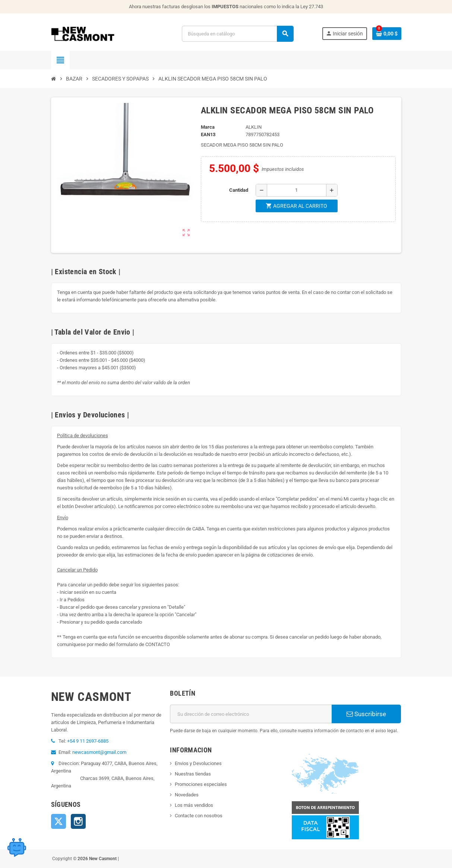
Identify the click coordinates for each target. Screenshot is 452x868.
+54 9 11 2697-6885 (88, 741)
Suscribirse (366, 714)
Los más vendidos (194, 805)
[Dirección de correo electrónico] (251, 714)
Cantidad (239, 190)
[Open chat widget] (17, 847)
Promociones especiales (201, 784)
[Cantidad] (297, 190)
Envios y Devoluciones (198, 763)
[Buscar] (238, 34)
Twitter (59, 821)
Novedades (187, 795)
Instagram (78, 821)
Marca (208, 127)
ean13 (208, 134)
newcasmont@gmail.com (99, 752)
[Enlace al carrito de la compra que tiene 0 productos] (387, 34)
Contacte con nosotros (199, 816)
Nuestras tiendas (193, 774)
